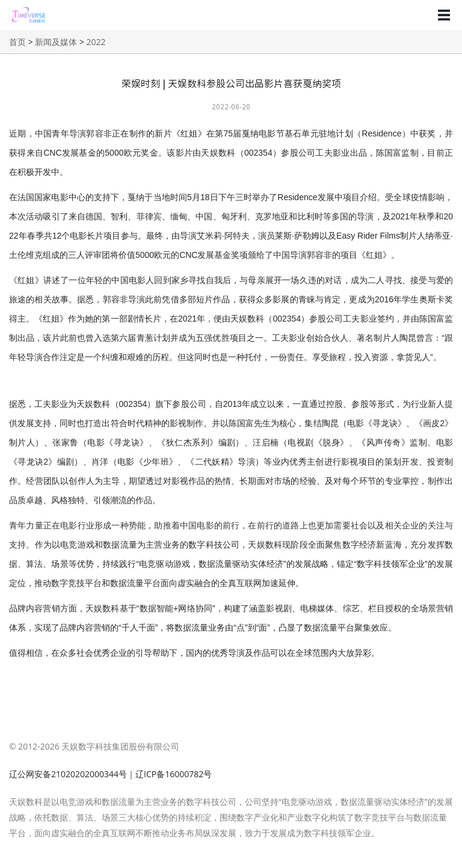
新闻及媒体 (56, 42)
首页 (17, 42)
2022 (96, 42)
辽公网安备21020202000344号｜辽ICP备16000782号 (110, 774)
